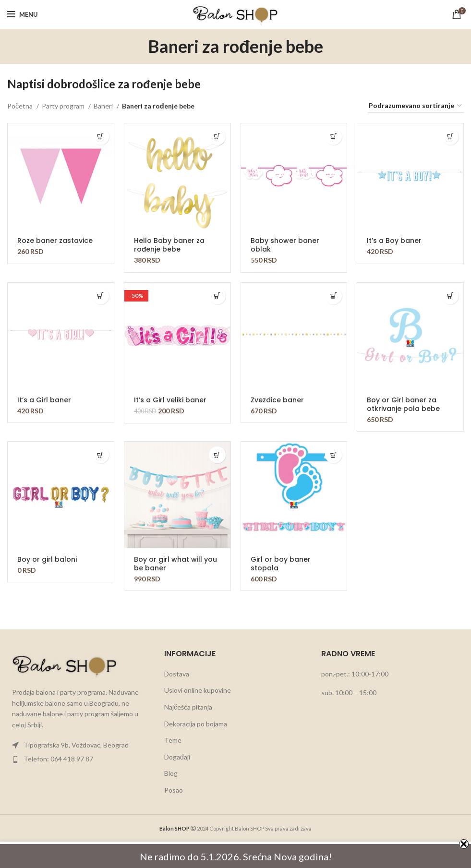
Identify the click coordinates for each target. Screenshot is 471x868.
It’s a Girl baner (44, 400)
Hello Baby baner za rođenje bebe (169, 245)
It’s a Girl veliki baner (170, 400)
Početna (21, 106)
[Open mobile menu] (23, 14)
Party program (64, 106)
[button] (101, 137)
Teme (173, 740)
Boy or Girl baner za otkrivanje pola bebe (403, 404)
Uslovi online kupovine (198, 690)
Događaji (177, 757)
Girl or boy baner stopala (281, 564)
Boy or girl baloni (47, 559)
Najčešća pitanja (188, 707)
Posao (174, 790)
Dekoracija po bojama (196, 724)
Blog (171, 773)
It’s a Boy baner (394, 241)
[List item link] (78, 745)
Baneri (104, 106)
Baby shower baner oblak (285, 245)
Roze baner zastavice (55, 241)
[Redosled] (416, 106)
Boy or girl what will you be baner (175, 564)
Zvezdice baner (277, 400)
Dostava (177, 674)
